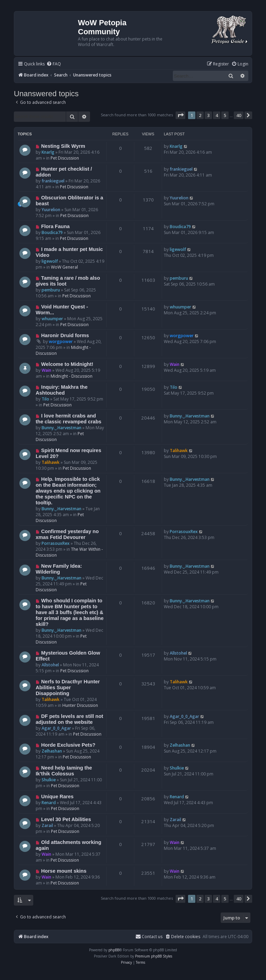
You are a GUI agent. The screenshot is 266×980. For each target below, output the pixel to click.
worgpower (61, 341)
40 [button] (239, 115)
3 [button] (208, 115)
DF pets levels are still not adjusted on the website (69, 719)
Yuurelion (51, 210)
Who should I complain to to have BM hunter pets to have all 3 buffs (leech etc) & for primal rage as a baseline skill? (70, 612)
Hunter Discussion (80, 705)
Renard (49, 803)
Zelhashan (52, 751)
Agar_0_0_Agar (56, 728)
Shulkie (49, 780)
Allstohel (50, 665)
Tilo (45, 399)
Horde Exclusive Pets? (68, 745)
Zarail (47, 825)
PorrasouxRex (56, 543)
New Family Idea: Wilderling (59, 569)
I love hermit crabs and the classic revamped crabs (69, 419)
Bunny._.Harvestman (61, 428)
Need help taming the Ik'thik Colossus (64, 771)
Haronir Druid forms (65, 335)
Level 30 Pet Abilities (66, 819)
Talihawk (51, 462)
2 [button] (200, 115)
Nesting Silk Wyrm (63, 146)
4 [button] (217, 115)
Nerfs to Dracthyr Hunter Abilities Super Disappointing (68, 687)
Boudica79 (52, 232)
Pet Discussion (65, 158)
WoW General (64, 267)
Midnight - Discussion (72, 376)
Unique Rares (57, 797)
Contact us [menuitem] (149, 937)
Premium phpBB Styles (154, 956)
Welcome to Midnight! (67, 364)
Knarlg (48, 152)
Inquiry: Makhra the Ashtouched (62, 390)
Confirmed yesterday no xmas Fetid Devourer (67, 534)
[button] (180, 115)
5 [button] (225, 115)
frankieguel (53, 181)
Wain (46, 370)
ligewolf (50, 261)
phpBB (114, 950)
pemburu (51, 290)
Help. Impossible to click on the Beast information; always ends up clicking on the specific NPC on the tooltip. (68, 491)
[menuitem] (54, 64)
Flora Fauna (55, 226)
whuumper (52, 319)
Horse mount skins (64, 871)
